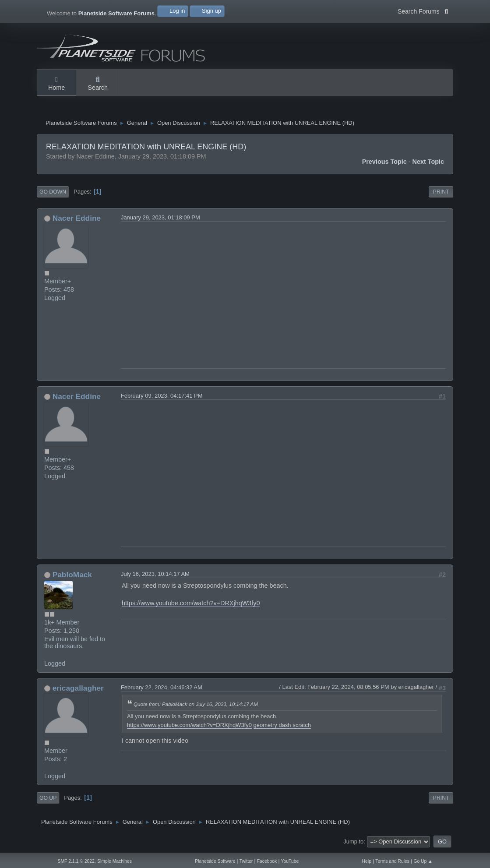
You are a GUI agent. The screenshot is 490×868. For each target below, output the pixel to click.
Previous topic (384, 164)
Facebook (267, 861)
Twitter (246, 861)
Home (56, 84)
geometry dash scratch (282, 727)
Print (441, 194)
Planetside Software (215, 861)
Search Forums (423, 11)
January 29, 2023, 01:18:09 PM (160, 220)
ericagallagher (78, 690)
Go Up (48, 800)
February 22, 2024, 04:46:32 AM (162, 690)
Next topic (428, 164)
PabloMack (72, 577)
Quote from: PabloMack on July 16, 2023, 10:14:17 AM (196, 706)
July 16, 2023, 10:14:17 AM (155, 576)
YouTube (290, 861)
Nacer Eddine (77, 220)
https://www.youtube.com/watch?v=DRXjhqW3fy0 (191, 605)
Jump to (353, 844)
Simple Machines (115, 861)
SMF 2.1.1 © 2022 (76, 861)
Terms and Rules (392, 861)
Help (367, 861)
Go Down (53, 194)
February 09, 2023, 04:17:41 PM (162, 398)
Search (98, 84)
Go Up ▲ (423, 861)
